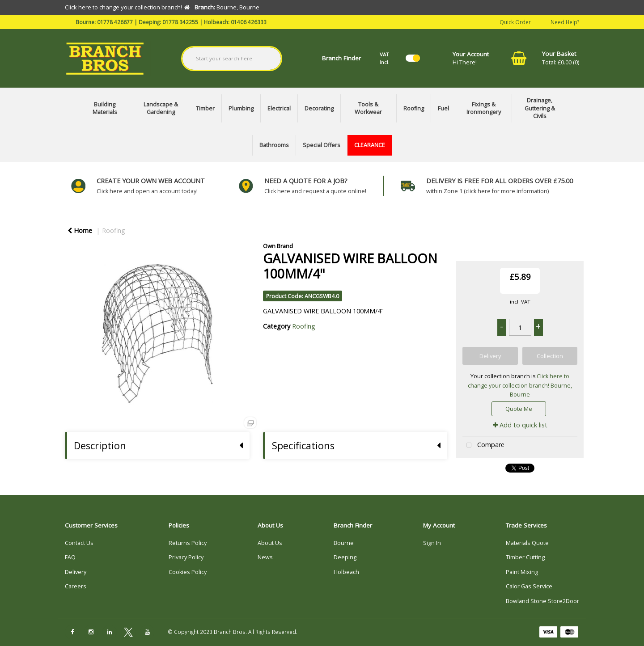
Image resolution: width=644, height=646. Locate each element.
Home (80, 230)
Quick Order (515, 21)
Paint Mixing (522, 572)
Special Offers (322, 145)
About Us (270, 543)
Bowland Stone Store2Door (542, 601)
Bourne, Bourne (541, 390)
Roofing (414, 108)
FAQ (70, 557)
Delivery (76, 572)
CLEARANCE (370, 145)
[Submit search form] (265, 59)
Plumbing (241, 108)
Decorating (319, 108)
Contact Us (79, 543)
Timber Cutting (525, 557)
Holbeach (346, 572)
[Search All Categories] (232, 59)
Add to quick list (520, 425)
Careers (76, 586)
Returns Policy (188, 543)
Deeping (345, 557)
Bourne (344, 543)
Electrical (279, 108)
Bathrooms (274, 145)
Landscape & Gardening (161, 108)
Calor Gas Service (529, 586)
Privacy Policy (186, 557)
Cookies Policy (188, 572)
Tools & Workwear (368, 108)
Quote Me (519, 409)
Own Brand (278, 246)
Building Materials (105, 108)
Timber (205, 108)
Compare (483, 445)
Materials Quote (527, 543)
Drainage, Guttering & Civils (540, 108)
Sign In (432, 543)
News (265, 557)
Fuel (443, 108)
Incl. (385, 58)
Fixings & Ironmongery (484, 108)
